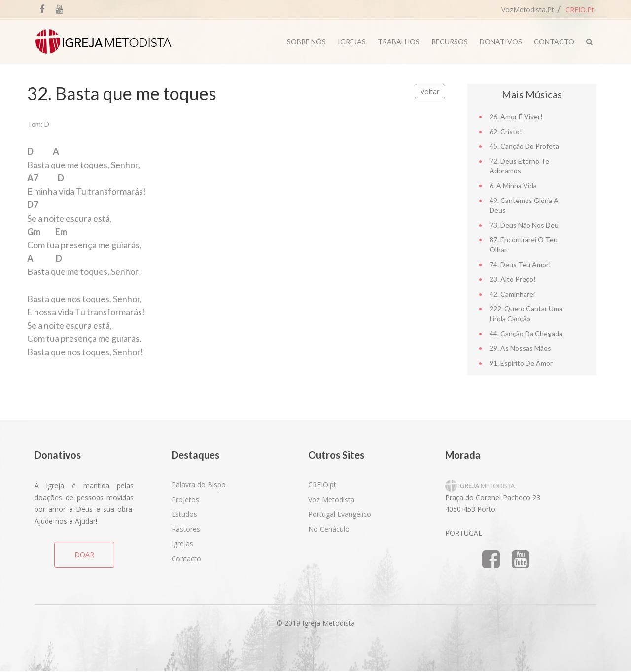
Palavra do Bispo (199, 485)
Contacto (554, 42)
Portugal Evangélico (340, 514)
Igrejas (352, 42)
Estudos (184, 514)
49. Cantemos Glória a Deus (524, 205)
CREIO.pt (580, 10)
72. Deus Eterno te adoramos (519, 166)
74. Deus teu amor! (520, 264)
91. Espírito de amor (521, 363)
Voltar (430, 91)
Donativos (501, 42)
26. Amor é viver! (516, 117)
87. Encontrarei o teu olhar (524, 245)
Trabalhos (399, 42)
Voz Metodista (331, 499)
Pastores (186, 529)
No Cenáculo (329, 529)
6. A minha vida (513, 185)
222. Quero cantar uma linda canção (526, 314)
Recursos (450, 42)
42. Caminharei (512, 294)
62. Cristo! (506, 131)
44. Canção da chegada (526, 333)
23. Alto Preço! (513, 279)
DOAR (84, 554)
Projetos (185, 499)
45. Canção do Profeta (524, 146)
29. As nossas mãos (520, 348)
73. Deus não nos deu (524, 225)
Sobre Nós (306, 42)
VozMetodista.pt (528, 10)
